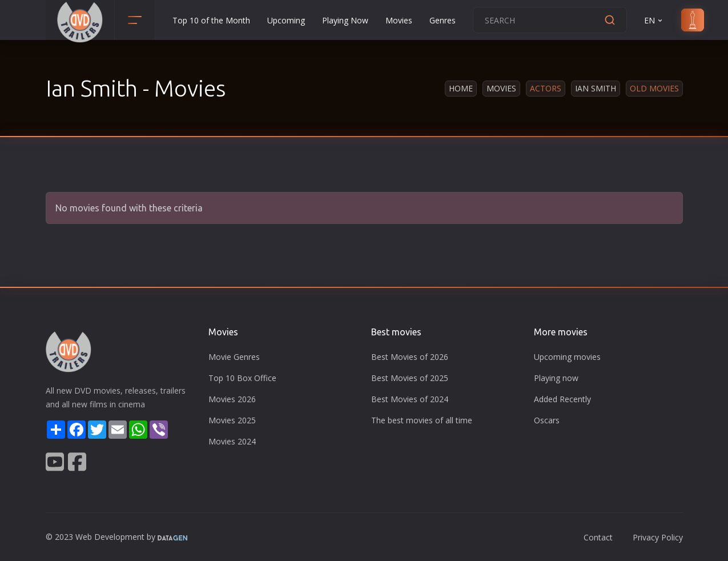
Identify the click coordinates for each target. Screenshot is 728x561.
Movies (399, 20)
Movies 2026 (232, 399)
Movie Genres (234, 357)
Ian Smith (596, 88)
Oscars (547, 420)
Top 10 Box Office (242, 378)
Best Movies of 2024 (410, 399)
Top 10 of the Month (211, 20)
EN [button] (654, 20)
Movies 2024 (232, 441)
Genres (443, 20)
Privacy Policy (658, 537)
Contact (598, 537)
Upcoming (286, 20)
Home (461, 88)
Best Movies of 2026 (410, 357)
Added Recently (562, 399)
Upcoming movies (567, 357)
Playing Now (345, 20)
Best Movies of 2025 (410, 378)
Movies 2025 (232, 420)
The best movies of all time (422, 420)
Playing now (556, 378)
